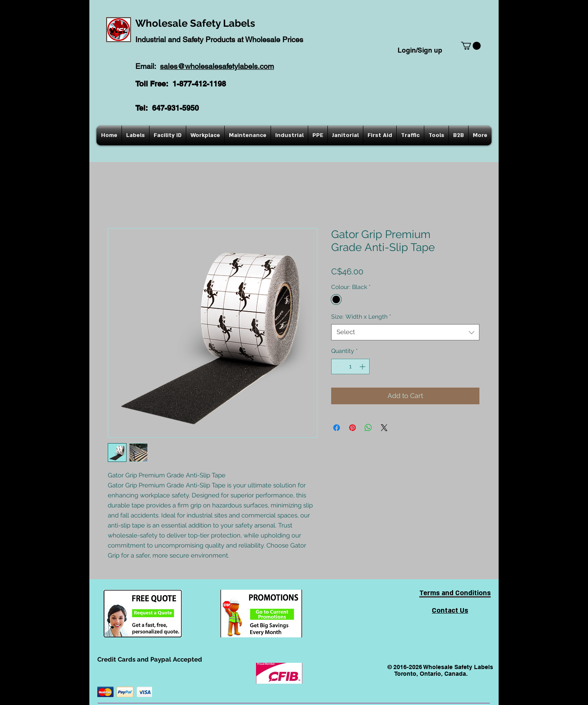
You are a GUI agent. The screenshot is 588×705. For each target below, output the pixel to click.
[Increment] (363, 366)
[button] (471, 46)
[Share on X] (384, 428)
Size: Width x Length (361, 317)
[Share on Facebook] (337, 428)
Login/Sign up (420, 50)
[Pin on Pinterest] (352, 428)
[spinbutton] (350, 366)
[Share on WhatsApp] (368, 428)
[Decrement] (338, 366)
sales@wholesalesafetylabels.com (217, 66)
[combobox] (405, 332)
